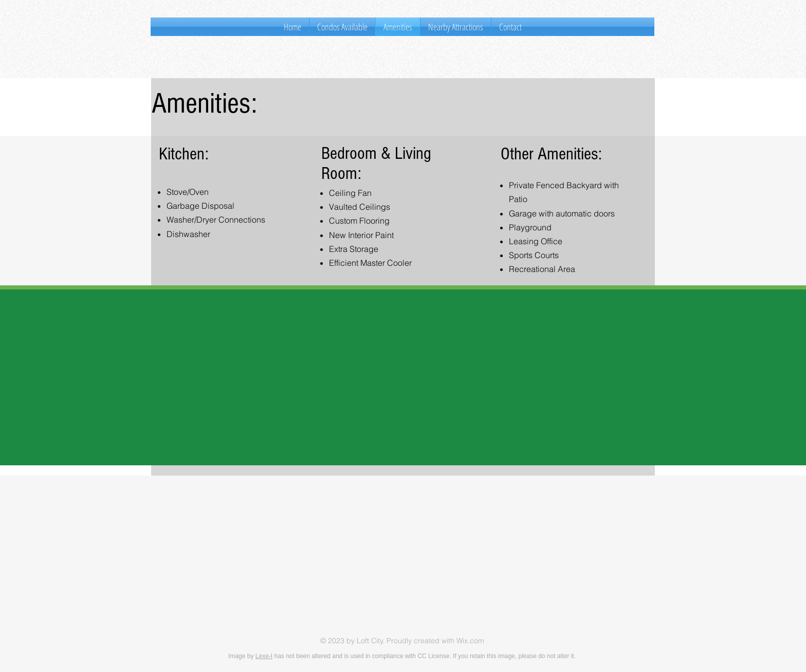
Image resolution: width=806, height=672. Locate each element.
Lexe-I (264, 656)
